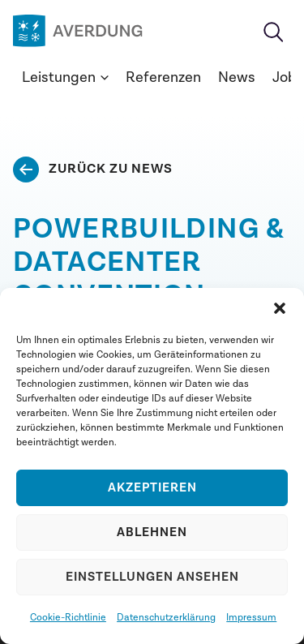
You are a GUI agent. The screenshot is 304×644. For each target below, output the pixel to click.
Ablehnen (152, 532)
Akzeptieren (152, 488)
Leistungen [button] (65, 77)
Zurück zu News (111, 169)
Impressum (251, 617)
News (237, 77)
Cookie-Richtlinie (68, 617)
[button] (280, 308)
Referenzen (163, 77)
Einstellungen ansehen (152, 577)
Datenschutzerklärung (166, 617)
